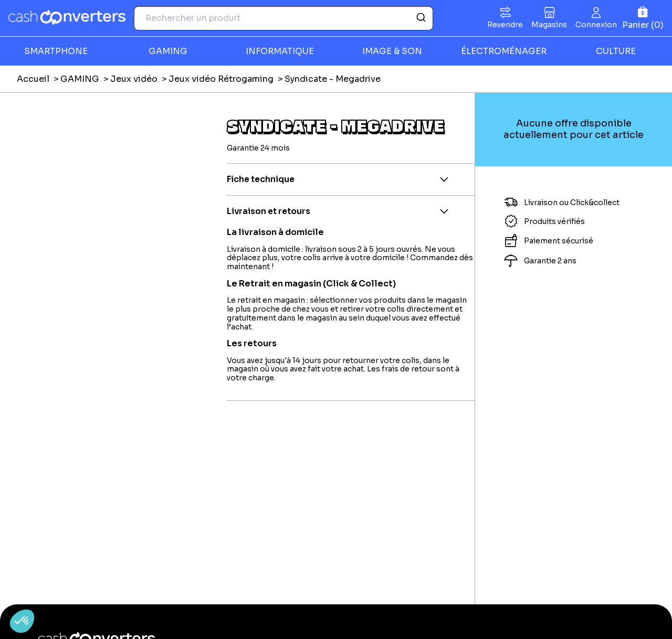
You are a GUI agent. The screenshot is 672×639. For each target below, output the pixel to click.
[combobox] (283, 18)
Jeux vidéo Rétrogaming (221, 79)
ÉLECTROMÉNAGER (504, 51)
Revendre (505, 25)
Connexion (596, 25)
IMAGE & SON (392, 51)
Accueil (33, 79)
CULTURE (616, 51)
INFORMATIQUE (280, 51)
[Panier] (643, 18)
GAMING (168, 51)
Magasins (549, 25)
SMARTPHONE (56, 51)
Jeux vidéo (134, 79)
